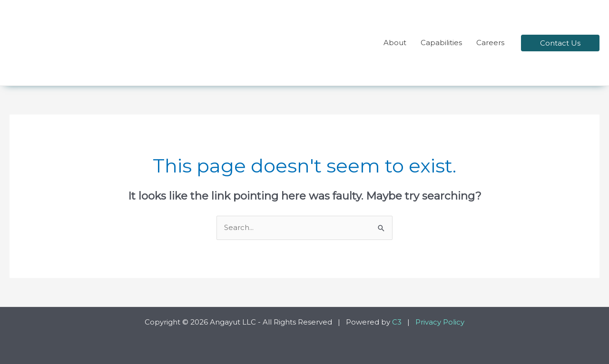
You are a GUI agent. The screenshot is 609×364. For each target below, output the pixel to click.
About (395, 43)
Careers (490, 43)
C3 (397, 322)
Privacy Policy (440, 322)
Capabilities (441, 43)
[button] (560, 43)
